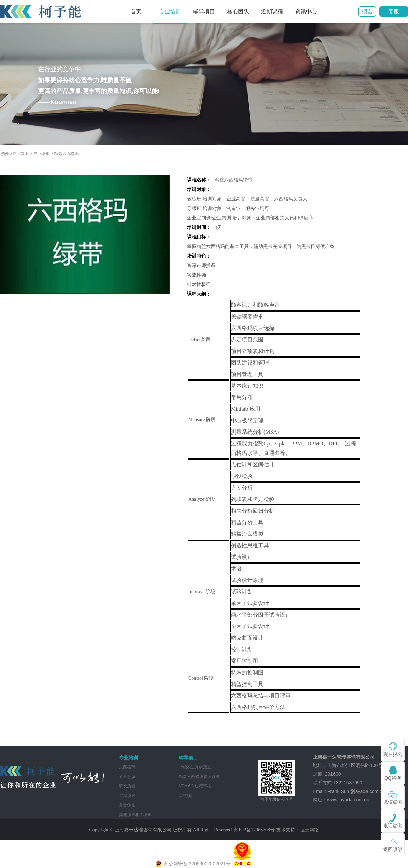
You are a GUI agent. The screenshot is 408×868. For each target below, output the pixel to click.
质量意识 (127, 777)
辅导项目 (204, 11)
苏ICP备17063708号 (254, 830)
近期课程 (272, 11)
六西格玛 (127, 767)
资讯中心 (306, 11)
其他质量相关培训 (135, 815)
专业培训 (170, 11)
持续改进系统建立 (195, 767)
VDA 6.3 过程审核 (195, 786)
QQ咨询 (393, 778)
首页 (136, 11)
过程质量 (127, 796)
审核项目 (187, 796)
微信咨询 (393, 802)
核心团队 (238, 11)
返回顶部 (393, 849)
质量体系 (127, 805)
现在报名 (393, 754)
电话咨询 (393, 826)
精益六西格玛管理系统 (199, 777)
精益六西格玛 (66, 154)
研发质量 (127, 786)
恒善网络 (309, 830)
